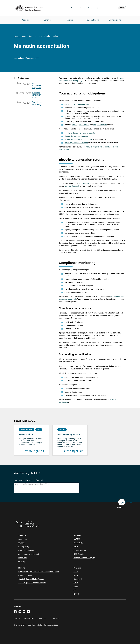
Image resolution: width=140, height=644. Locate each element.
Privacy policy (24, 547)
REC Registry (84, 183)
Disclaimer (22, 558)
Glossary (22, 562)
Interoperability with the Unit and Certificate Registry (38, 572)
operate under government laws (77, 104)
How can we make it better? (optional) (29, 480)
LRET (76, 583)
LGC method (84, 125)
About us (25, 20)
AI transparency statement (29, 554)
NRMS (76, 594)
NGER (76, 575)
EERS (76, 547)
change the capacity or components (78, 140)
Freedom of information (27, 550)
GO (75, 590)
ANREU (77, 539)
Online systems (115, 20)
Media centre (90, 8)
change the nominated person (76, 136)
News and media (92, 20)
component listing (100, 125)
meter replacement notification (76, 143)
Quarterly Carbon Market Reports (31, 579)
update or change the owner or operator (80, 133)
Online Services (80, 550)
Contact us (75, 8)
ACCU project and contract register (32, 583)
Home (23, 36)
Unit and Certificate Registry (84, 558)
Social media (55, 618)
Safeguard (78, 579)
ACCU (76, 572)
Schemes (48, 20)
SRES (76, 587)
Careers (82, 8)
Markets (70, 20)
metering (75, 125)
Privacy (17, 618)
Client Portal (78, 543)
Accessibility (29, 618)
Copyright (42, 618)
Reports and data (25, 575)
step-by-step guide (72, 186)
